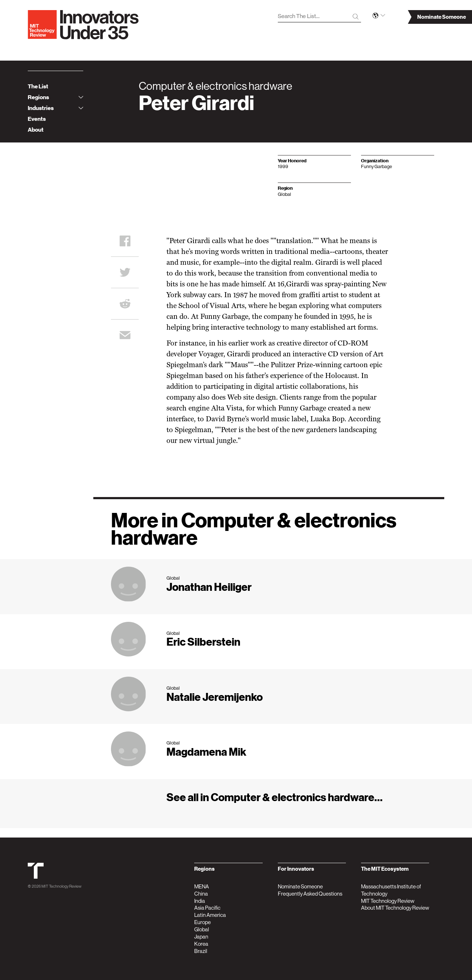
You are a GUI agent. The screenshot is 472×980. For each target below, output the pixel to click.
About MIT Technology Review (395, 908)
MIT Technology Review (61, 886)
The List (38, 87)
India (200, 901)
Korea (201, 944)
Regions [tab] (55, 97)
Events (37, 119)
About (36, 130)
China (201, 894)
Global (202, 929)
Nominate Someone (300, 886)
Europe (202, 922)
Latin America (210, 915)
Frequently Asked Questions (310, 894)
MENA (202, 886)
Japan (201, 937)
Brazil (201, 951)
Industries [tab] (55, 108)
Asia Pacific (207, 908)
